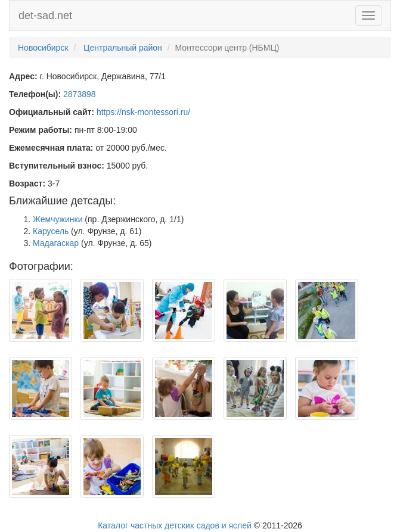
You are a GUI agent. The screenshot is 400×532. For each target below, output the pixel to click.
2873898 (80, 94)
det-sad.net (45, 15)
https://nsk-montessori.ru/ (143, 112)
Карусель (51, 231)
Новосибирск (43, 48)
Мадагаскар (56, 243)
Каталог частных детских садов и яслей (175, 525)
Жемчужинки (58, 219)
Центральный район (123, 48)
